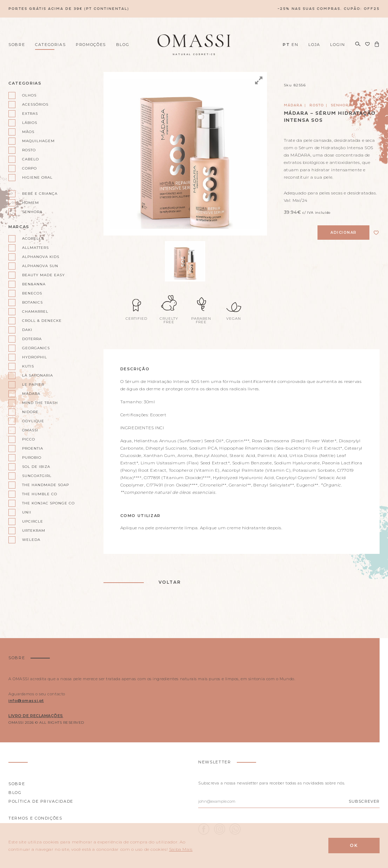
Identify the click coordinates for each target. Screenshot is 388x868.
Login (337, 45)
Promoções (91, 45)
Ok (354, 845)
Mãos (28, 132)
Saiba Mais (181, 849)
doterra (32, 339)
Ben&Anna (34, 284)
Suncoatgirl (37, 476)
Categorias (51, 45)
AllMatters (35, 248)
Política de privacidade (41, 801)
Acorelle (33, 238)
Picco (29, 439)
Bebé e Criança (40, 194)
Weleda (31, 540)
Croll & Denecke (42, 321)
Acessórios (35, 104)
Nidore (30, 412)
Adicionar (344, 233)
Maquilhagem (38, 141)
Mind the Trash (40, 403)
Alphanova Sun (40, 266)
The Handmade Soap (46, 485)
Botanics (32, 302)
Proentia (33, 448)
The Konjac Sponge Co (48, 503)
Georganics (36, 348)
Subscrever (364, 801)
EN (295, 45)
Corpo (29, 168)
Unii (27, 512)
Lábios (30, 123)
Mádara (31, 394)
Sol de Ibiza (36, 467)
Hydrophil (35, 357)
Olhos (29, 95)
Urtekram (34, 531)
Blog (123, 45)
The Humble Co (40, 494)
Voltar (170, 582)
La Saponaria (38, 375)
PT (286, 45)
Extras (30, 114)
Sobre (17, 45)
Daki (27, 330)
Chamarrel (35, 312)
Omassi (30, 430)
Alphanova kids (41, 257)
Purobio (32, 458)
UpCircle (33, 521)
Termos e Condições (35, 818)
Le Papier (33, 385)
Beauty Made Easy (44, 275)
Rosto (29, 150)
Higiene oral (37, 177)
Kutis (28, 366)
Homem (31, 203)
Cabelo (31, 159)
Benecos (32, 293)
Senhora (32, 212)
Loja (314, 45)
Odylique (33, 421)
